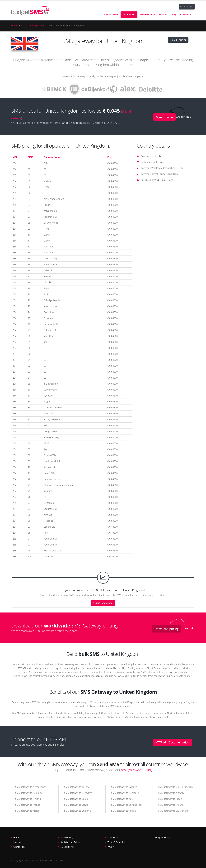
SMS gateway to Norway (171, 793)
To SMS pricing (178, 40)
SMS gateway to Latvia (76, 805)
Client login (187, 7)
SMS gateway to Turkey (77, 787)
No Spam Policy (162, 837)
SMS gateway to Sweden (124, 787)
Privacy (111, 847)
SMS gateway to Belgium (28, 793)
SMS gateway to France (28, 805)
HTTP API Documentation (172, 742)
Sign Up (163, 15)
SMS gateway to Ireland (171, 805)
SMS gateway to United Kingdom (176, 787)
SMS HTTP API (147, 15)
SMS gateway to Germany (78, 793)
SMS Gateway (111, 15)
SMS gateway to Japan (170, 799)
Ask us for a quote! (103, 603)
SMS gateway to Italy (122, 799)
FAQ (174, 15)
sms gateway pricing (136, 770)
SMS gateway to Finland (28, 799)
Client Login (19, 847)
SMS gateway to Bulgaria (77, 811)
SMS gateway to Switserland (173, 811)
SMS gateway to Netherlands (31, 787)
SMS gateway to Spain (76, 799)
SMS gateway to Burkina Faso (127, 805)
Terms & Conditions (117, 842)
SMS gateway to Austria (124, 811)
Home (14, 26)
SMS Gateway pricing (33, 26)
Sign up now (164, 117)
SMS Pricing (129, 15)
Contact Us (186, 15)
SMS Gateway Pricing (70, 842)
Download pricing (167, 629)
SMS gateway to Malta (27, 811)
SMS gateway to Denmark (125, 793)
